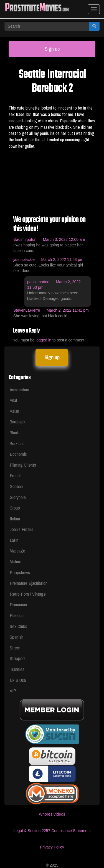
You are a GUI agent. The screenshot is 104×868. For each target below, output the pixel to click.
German (16, 486)
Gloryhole (18, 497)
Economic (18, 454)
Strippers (18, 658)
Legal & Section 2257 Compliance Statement (52, 831)
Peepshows (20, 572)
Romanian (18, 604)
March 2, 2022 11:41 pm (68, 310)
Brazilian (17, 443)
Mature (16, 562)
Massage (17, 551)
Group (15, 508)
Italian (15, 519)
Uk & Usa (18, 680)
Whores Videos (52, 814)
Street (15, 648)
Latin (14, 540)
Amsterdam (19, 390)
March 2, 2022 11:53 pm (62, 260)
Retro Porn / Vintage (28, 594)
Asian (14, 411)
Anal (13, 400)
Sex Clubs (18, 626)
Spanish (17, 637)
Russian (17, 615)
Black (14, 432)
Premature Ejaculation (29, 583)
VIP (13, 691)
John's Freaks (21, 529)
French (16, 475)
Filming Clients (23, 465)
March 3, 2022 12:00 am (64, 239)
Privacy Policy (52, 847)
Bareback (18, 422)
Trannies (17, 669)
